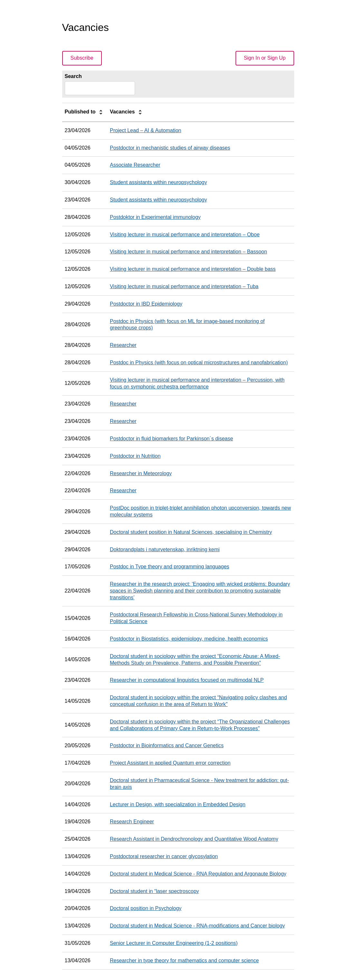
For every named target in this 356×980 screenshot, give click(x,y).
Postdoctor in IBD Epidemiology (146, 304)
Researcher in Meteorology (141, 473)
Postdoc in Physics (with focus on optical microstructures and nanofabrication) (199, 363)
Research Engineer (132, 822)
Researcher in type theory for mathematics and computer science (184, 960)
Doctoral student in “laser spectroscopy (154, 891)
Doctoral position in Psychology (146, 908)
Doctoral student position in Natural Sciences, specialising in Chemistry (191, 532)
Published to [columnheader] (85, 112)
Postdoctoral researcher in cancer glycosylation (164, 856)
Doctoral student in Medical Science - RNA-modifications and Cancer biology (197, 926)
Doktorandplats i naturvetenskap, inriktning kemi (165, 549)
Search (73, 76)
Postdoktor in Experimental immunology (155, 217)
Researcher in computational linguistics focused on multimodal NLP (187, 680)
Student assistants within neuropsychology (159, 182)
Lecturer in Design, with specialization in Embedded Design (178, 804)
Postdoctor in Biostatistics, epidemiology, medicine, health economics (189, 639)
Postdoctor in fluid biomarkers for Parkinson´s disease (171, 439)
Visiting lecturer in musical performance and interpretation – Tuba (184, 286)
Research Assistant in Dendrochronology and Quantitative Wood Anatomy (194, 839)
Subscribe (82, 58)
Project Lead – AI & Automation (145, 130)
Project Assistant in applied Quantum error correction (170, 763)
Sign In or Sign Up (265, 58)
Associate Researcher (135, 165)
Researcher (123, 345)
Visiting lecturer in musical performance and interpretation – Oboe (185, 235)
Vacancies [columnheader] (127, 112)
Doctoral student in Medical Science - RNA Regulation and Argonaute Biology (198, 874)
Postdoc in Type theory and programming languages (170, 567)
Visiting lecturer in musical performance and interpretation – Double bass (193, 269)
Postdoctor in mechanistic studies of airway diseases (170, 148)
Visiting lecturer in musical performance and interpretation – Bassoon (188, 252)
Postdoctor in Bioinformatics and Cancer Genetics (167, 745)
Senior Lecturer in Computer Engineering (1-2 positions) (174, 943)
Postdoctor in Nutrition (135, 456)
